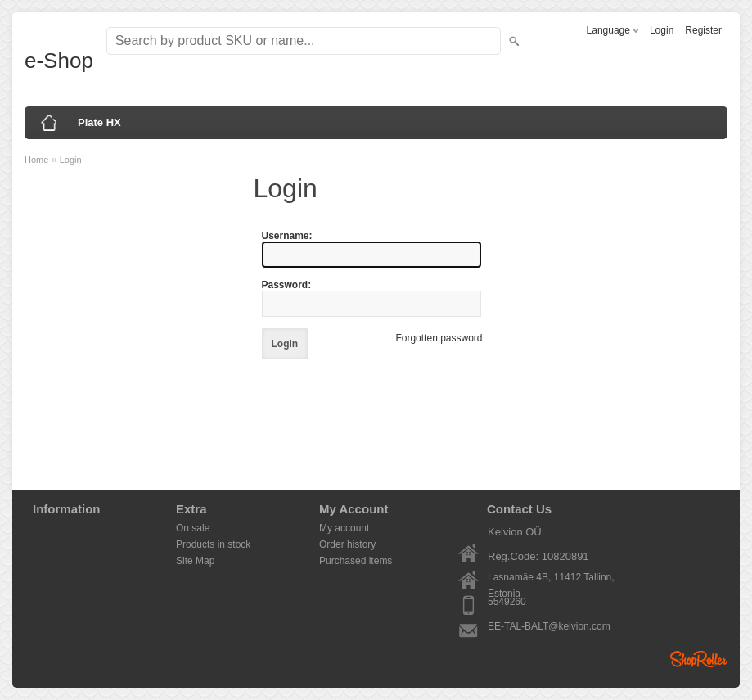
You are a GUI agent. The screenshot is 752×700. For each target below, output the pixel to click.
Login (662, 30)
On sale (193, 528)
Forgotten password (439, 338)
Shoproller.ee (699, 659)
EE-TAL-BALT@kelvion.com (549, 626)
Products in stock (213, 544)
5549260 (507, 602)
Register (703, 30)
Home (36, 160)
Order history (347, 544)
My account (344, 528)
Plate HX (99, 122)
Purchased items (356, 561)
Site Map (195, 561)
